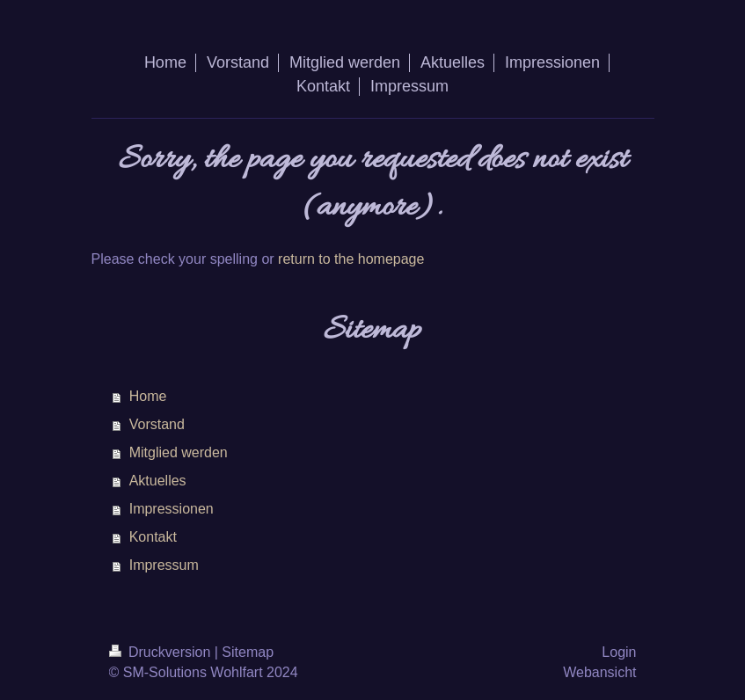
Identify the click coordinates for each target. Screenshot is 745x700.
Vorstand (157, 424)
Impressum (164, 565)
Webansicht (599, 672)
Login (619, 652)
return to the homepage (351, 259)
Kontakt (153, 537)
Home (148, 396)
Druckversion (162, 652)
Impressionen (172, 509)
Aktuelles (158, 481)
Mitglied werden (179, 452)
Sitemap (248, 652)
